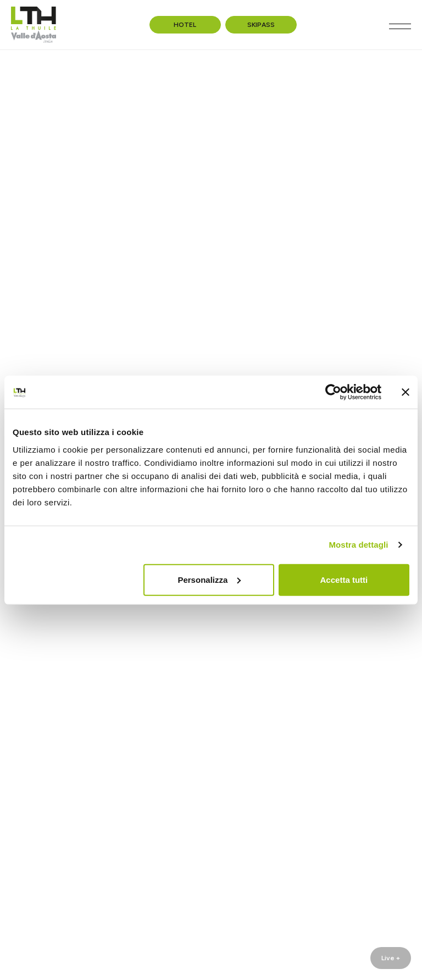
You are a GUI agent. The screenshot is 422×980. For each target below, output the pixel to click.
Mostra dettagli (358, 545)
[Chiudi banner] (406, 392)
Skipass (261, 25)
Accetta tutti (344, 579)
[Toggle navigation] (400, 26)
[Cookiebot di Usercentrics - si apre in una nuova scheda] (333, 392)
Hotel (185, 25)
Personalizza (209, 579)
